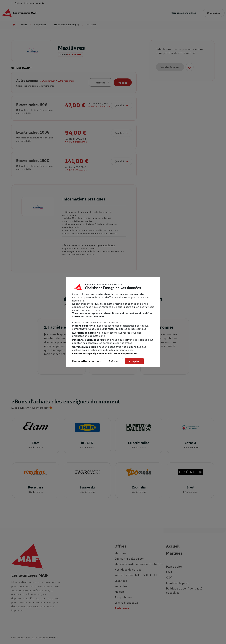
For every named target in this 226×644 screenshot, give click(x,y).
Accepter (134, 361)
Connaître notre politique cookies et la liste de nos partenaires (105, 354)
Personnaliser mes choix (86, 361)
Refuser (113, 361)
